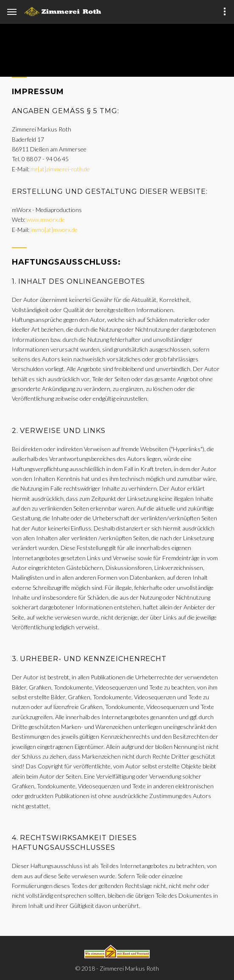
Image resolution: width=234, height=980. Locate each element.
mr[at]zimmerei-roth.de (60, 169)
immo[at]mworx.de (54, 230)
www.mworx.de (46, 219)
